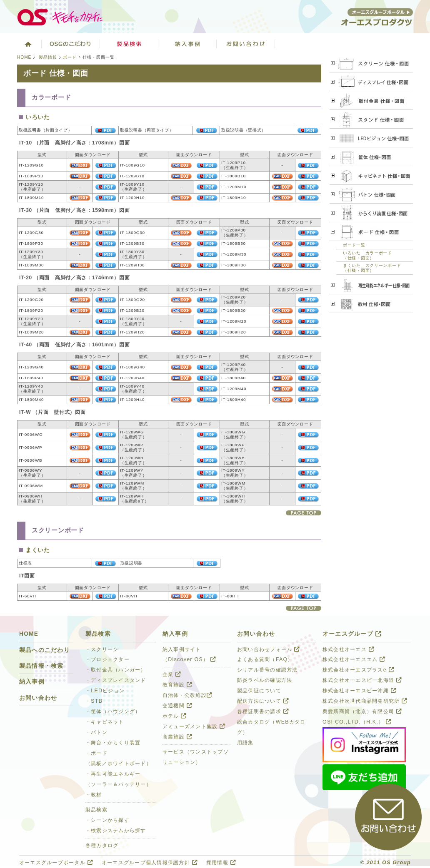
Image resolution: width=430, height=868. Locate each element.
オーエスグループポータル (56, 863)
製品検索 (129, 44)
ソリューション (187, 44)
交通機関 (177, 706)
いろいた (38, 117)
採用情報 (221, 863)
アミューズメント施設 (194, 726)
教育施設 (177, 685)
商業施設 (177, 737)
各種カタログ (102, 846)
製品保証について (259, 691)
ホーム (27, 44)
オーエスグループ (352, 634)
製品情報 (48, 57)
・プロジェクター (107, 659)
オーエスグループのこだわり (71, 44)
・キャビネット (105, 722)
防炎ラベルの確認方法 (265, 680)
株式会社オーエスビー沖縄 (359, 691)
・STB (94, 701)
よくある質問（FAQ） (265, 659)
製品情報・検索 (41, 666)
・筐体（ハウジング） (113, 711)
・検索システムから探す (116, 831)
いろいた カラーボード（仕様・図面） (367, 255)
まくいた (38, 550)
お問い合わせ (246, 44)
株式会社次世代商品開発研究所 (365, 701)
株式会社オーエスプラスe (358, 670)
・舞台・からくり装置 (113, 743)
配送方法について (263, 701)
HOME (24, 57)
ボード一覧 (354, 245)
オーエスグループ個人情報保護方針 (150, 863)
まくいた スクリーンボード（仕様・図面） (372, 268)
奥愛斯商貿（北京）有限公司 (362, 711)
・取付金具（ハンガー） (116, 670)
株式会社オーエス (348, 649)
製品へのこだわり (45, 650)
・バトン (96, 732)
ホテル (175, 716)
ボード (70, 57)
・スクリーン (102, 649)
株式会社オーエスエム (354, 659)
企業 (172, 674)
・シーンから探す (107, 820)
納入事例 (32, 682)
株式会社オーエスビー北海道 (362, 680)
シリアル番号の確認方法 (267, 670)
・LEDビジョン (105, 691)
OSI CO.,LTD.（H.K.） (357, 722)
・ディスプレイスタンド (116, 680)
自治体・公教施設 (187, 695)
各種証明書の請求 (263, 711)
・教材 (94, 795)
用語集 (245, 743)
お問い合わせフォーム (268, 649)
